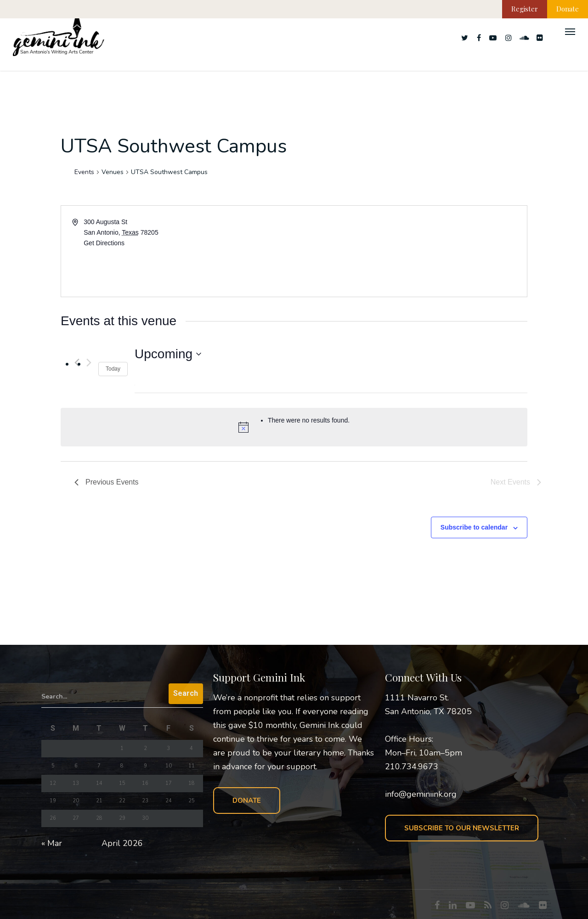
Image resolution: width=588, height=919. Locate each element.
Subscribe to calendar (474, 527)
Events (84, 172)
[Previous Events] (107, 482)
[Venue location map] (410, 251)
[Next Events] (89, 363)
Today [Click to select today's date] (113, 369)
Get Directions (104, 243)
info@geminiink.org (421, 794)
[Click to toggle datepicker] (168, 354)
